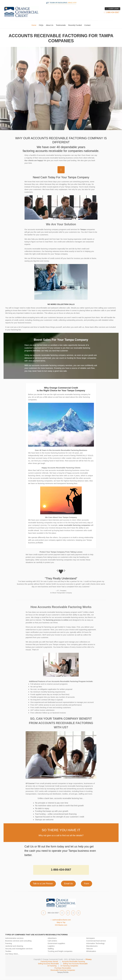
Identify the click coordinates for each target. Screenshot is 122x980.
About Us (50, 25)
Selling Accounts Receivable (48, 964)
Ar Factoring (52, 966)
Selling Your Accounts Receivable (75, 964)
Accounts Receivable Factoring (74, 961)
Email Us (68, 884)
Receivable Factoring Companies (63, 970)
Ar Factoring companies (69, 966)
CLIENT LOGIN (112, 9)
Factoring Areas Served (49, 961)
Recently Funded (75, 25)
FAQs (41, 25)
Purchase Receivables (63, 968)
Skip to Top (61, 922)
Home (34, 25)
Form (87, 884)
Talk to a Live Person (43, 884)
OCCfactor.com (61, 925)
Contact (87, 25)
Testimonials (61, 25)
